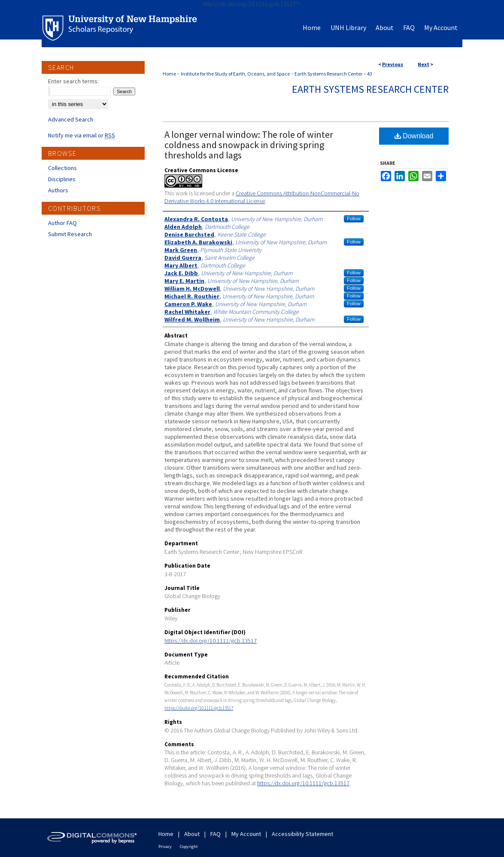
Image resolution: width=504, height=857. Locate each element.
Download (414, 136)
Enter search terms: (73, 81)
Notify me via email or (82, 135)
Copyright (189, 846)
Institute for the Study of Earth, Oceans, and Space (235, 74)
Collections (62, 168)
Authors (58, 190)
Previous (393, 64)
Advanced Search (71, 119)
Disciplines (62, 179)
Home (169, 74)
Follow (354, 219)
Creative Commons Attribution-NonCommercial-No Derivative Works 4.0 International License (262, 197)
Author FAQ (62, 223)
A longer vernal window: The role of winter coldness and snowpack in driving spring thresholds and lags (249, 145)
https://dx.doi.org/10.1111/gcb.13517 (211, 641)
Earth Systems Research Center (328, 74)
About (192, 834)
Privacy (165, 846)
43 (370, 74)
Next (424, 64)
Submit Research (70, 234)
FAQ (216, 834)
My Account (246, 834)
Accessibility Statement (302, 834)
